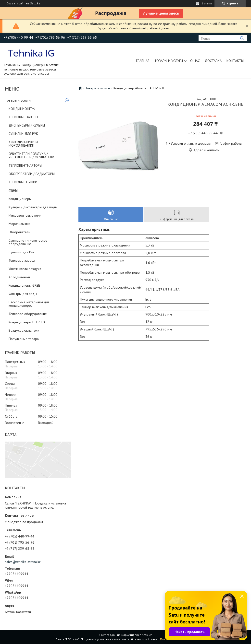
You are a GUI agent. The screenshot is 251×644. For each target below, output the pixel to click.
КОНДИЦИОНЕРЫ (22, 109)
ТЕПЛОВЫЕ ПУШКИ (23, 182)
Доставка (213, 61)
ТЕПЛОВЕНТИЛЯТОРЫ (25, 165)
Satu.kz (147, 635)
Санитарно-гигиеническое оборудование (28, 242)
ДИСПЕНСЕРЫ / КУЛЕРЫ (27, 125)
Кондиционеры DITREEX (27, 322)
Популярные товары (24, 339)
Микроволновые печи (25, 215)
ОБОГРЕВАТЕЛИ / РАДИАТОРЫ (32, 174)
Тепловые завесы (22, 260)
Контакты (235, 61)
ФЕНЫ (13, 190)
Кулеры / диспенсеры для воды (33, 207)
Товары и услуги (169, 61)
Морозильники (19, 224)
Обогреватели (19, 232)
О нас (195, 61)
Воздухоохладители (24, 330)
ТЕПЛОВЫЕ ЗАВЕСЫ (23, 117)
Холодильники (19, 277)
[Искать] (242, 38)
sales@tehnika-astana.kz (23, 562)
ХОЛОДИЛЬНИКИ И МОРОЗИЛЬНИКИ (23, 144)
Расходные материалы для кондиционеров (29, 304)
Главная (143, 61)
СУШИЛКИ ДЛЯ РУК (23, 134)
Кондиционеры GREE (24, 285)
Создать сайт (16, 3)
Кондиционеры (20, 199)
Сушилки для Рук (21, 252)
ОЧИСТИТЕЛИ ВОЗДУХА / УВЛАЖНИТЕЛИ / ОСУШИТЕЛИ (31, 155)
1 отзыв (207, 3)
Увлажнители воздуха (25, 269)
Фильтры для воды (23, 294)
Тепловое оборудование (28, 314)
